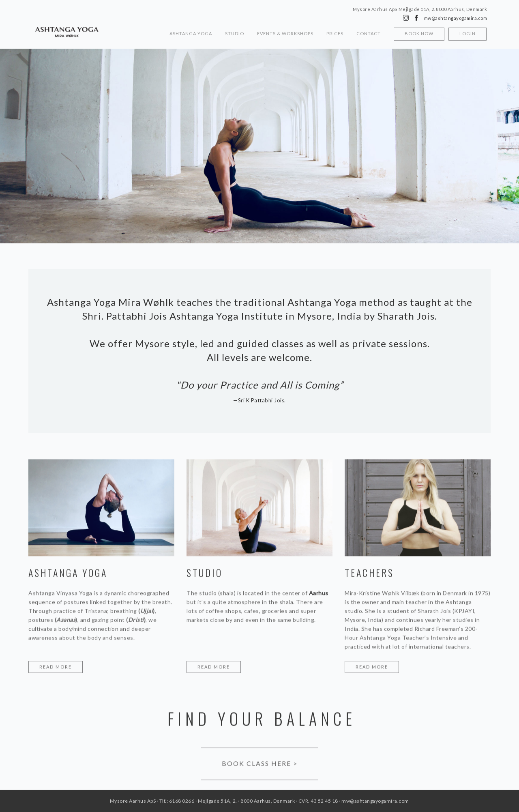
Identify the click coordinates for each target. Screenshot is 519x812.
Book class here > (260, 764)
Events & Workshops (285, 33)
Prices (335, 33)
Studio (235, 33)
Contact (369, 33)
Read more (56, 667)
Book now (419, 33)
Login (468, 33)
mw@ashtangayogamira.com (456, 18)
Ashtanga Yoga (191, 33)
